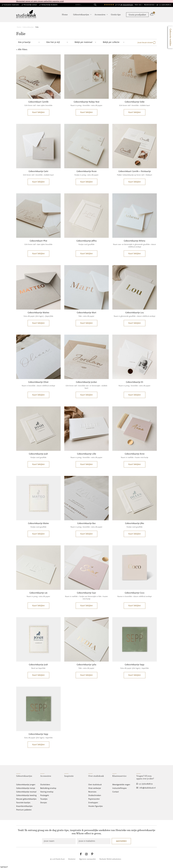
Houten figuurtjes (96, 806)
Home (65, 15)
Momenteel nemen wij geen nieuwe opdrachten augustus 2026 (40, 1)
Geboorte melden (170, 37)
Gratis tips (116, 15)
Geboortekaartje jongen (26, 785)
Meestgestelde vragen (121, 785)
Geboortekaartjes (81, 15)
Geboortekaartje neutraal (26, 792)
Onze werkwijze (95, 788)
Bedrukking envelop (48, 788)
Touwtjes (44, 799)
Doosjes (44, 803)
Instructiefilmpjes (119, 788)
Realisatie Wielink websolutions (110, 859)
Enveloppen (93, 803)
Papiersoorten (94, 799)
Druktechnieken (95, 795)
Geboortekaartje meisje (26, 788)
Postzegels (45, 795)
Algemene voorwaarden (88, 859)
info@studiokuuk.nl (147, 788)
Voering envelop (47, 792)
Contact (116, 792)
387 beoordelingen (127, 5)
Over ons (138, 5)
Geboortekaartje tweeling (26, 795)
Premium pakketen (24, 810)
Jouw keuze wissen (145, 42)
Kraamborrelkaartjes (24, 806)
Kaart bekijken (38, 112)
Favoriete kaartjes (23, 803)
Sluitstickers (45, 785)
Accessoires (100, 15)
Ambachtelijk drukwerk (49, 5)
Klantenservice (149, 5)
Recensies (92, 792)
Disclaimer (72, 859)
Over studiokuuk (95, 785)
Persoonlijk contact (30, 5)
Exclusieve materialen (12, 5)
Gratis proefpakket (137, 15)
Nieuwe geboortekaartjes (26, 799)
